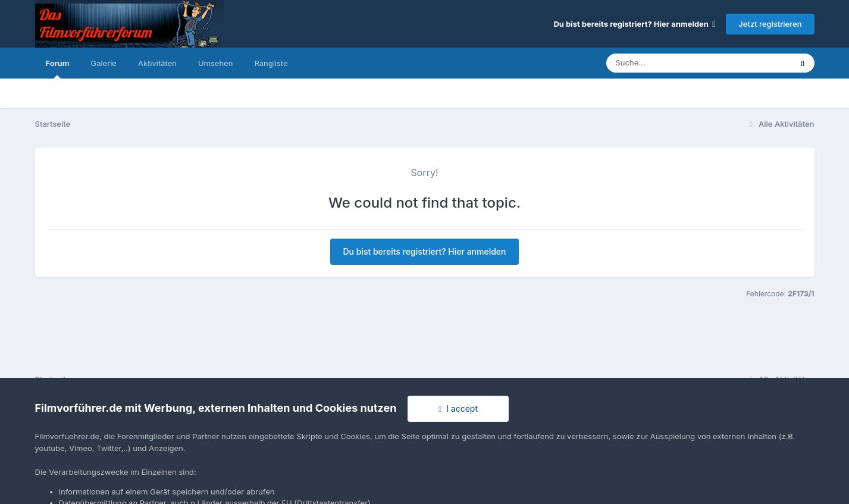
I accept (458, 408)
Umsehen (215, 63)
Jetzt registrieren (770, 24)
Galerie (103, 63)
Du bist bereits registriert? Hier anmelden (634, 24)
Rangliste (271, 63)
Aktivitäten (157, 63)
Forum (58, 68)
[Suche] (675, 63)
